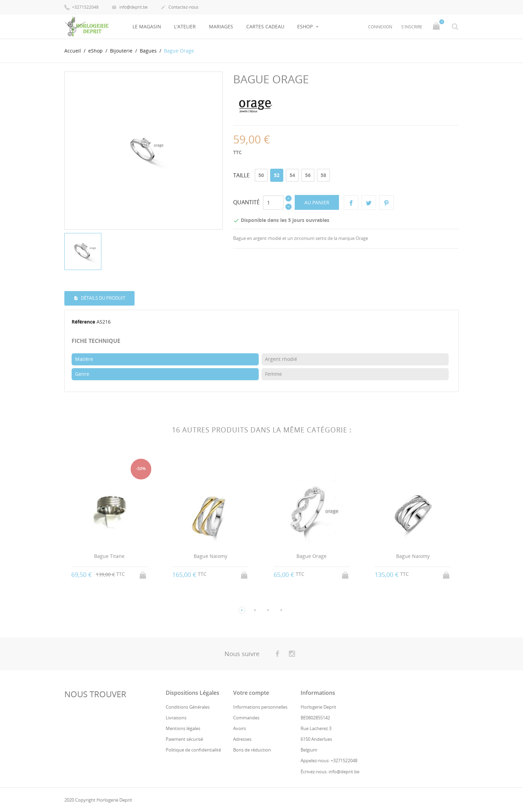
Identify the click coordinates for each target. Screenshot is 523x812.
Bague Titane (109, 556)
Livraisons (176, 718)
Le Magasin (147, 26)
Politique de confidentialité (193, 750)
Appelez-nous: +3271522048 (329, 760)
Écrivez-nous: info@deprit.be (330, 772)
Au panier (317, 202)
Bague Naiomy (210, 556)
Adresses (242, 739)
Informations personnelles (260, 707)
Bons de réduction (252, 750)
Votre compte (251, 692)
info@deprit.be (130, 8)
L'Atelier (185, 26)
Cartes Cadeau (265, 26)
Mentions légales (183, 728)
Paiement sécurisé (184, 739)
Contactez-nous (180, 8)
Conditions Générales (188, 707)
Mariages (221, 26)
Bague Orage (311, 556)
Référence (83, 322)
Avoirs (240, 728)
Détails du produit (103, 298)
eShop (306, 26)
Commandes (246, 718)
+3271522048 (81, 7)
